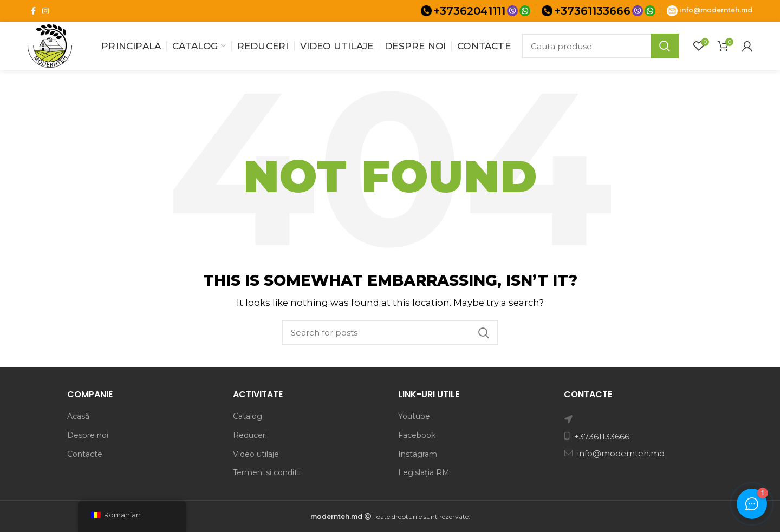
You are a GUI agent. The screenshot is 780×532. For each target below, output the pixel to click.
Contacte (85, 454)
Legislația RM (424, 472)
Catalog (248, 416)
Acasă (78, 416)
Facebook (417, 435)
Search (665, 46)
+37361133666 (592, 11)
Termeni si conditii (267, 472)
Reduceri (250, 435)
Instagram (418, 454)
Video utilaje (256, 454)
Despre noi (88, 435)
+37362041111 (469, 11)
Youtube (414, 416)
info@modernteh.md (716, 10)
